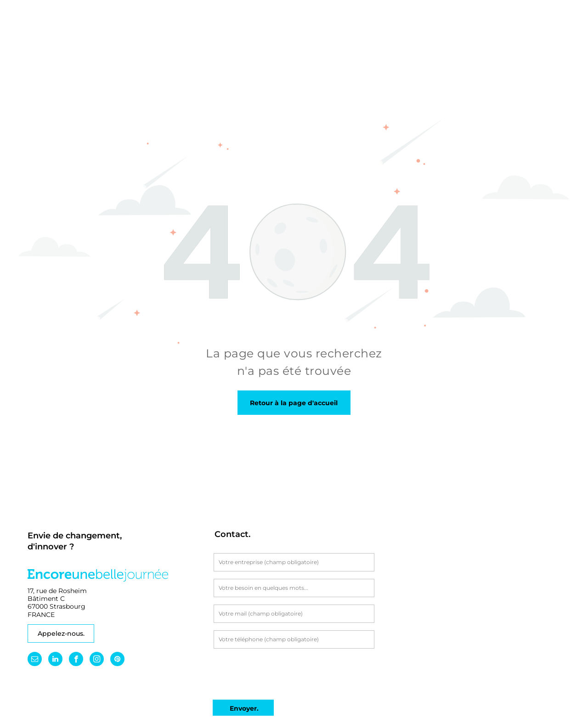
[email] (35, 660)
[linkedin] (55, 660)
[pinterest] (117, 660)
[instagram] (97, 660)
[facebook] (76, 660)
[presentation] (283, 673)
